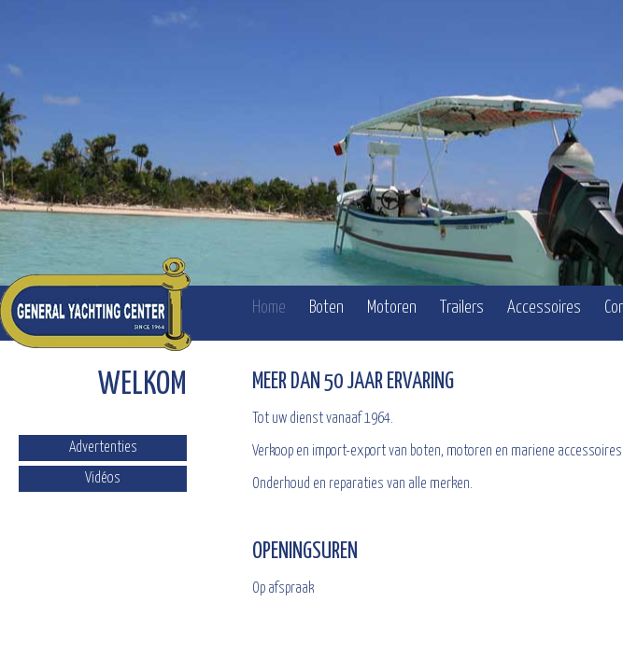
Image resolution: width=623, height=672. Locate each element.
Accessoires (544, 308)
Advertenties (103, 448)
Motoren (392, 308)
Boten (326, 308)
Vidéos (103, 478)
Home (269, 308)
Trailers (462, 308)
